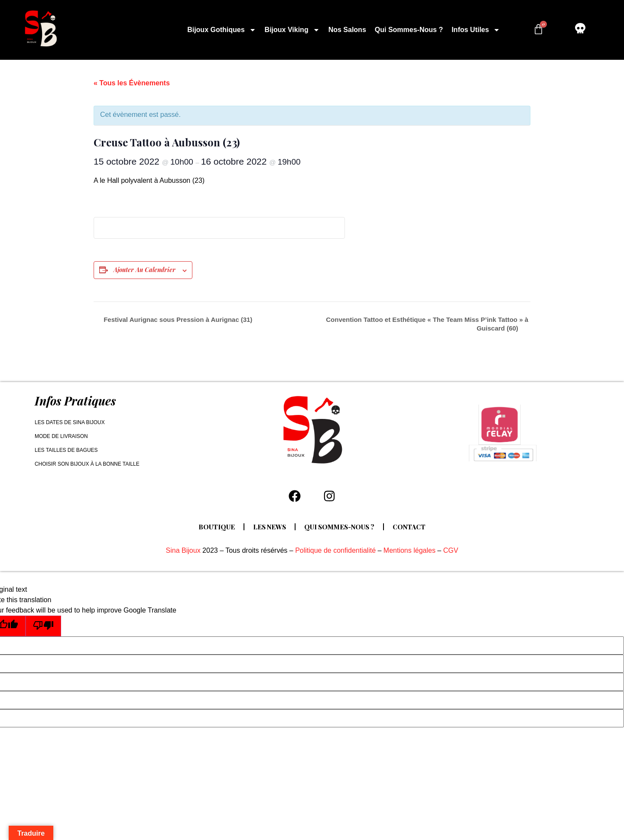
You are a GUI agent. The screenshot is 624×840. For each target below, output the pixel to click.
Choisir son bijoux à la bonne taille (87, 464)
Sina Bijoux (183, 550)
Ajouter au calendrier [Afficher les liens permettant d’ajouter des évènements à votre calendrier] (145, 270)
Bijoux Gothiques (221, 30)
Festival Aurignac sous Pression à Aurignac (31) (177, 319)
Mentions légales (409, 550)
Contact (410, 527)
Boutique (216, 527)
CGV (451, 550)
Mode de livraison (61, 436)
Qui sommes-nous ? (409, 30)
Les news (269, 527)
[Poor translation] (43, 626)
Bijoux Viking (292, 30)
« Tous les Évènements (132, 83)
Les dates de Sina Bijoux (70, 422)
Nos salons (347, 30)
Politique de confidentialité (335, 550)
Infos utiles (476, 30)
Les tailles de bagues (66, 450)
